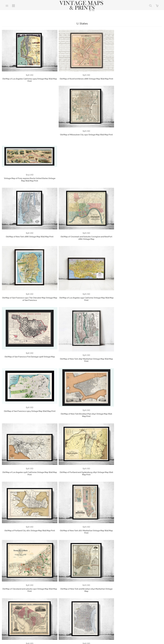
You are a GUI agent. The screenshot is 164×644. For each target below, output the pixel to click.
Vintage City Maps (146, 601)
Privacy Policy (53, 601)
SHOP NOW (94, 605)
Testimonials (28, 601)
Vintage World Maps (101, 601)
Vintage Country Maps (124, 601)
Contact (84, 601)
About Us (14, 601)
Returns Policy (70, 601)
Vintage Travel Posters (74, 605)
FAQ (41, 601)
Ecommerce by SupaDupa (84, 632)
